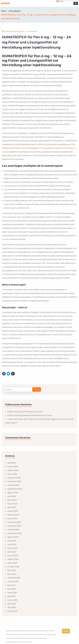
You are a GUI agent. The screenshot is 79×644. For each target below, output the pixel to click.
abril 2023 (12, 552)
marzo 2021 (12, 600)
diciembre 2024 (14, 478)
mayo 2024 (12, 504)
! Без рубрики (14, 11)
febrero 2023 (13, 559)
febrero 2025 (13, 470)
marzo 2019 (12, 611)
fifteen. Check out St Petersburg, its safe (25, 412)
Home (4, 11)
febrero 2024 (13, 515)
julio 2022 (12, 570)
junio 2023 (12, 544)
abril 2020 (12, 607)
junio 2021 (12, 589)
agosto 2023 (13, 537)
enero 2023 (12, 563)
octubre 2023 (13, 530)
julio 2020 (12, 604)
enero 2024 (12, 519)
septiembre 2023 (15, 533)
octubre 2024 (13, 485)
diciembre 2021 (14, 578)
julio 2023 (12, 541)
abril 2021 (12, 596)
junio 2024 (12, 500)
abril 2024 (12, 507)
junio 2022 (12, 574)
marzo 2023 (13, 556)
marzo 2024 (13, 511)
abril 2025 (12, 463)
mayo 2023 (12, 548)
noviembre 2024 (14, 481)
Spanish (60, 1)
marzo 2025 (13, 467)
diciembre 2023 (14, 522)
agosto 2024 (13, 493)
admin (22, 31)
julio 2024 (12, 496)
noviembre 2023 (14, 526)
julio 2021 (11, 585)
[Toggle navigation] (76, 3)
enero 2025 (12, 474)
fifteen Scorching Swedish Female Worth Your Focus (30, 415)
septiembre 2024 (15, 489)
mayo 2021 (12, 593)
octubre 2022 (13, 567)
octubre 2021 (13, 582)
